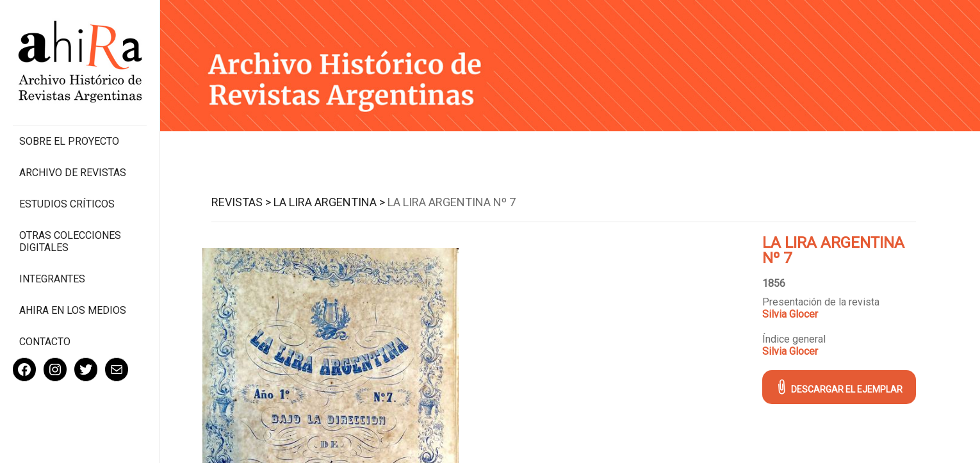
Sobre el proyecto (69, 141)
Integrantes (52, 279)
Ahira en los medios (73, 310)
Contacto (45, 342)
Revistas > (241, 202)
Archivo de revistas (73, 173)
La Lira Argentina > (329, 202)
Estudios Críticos (67, 204)
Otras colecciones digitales (70, 241)
